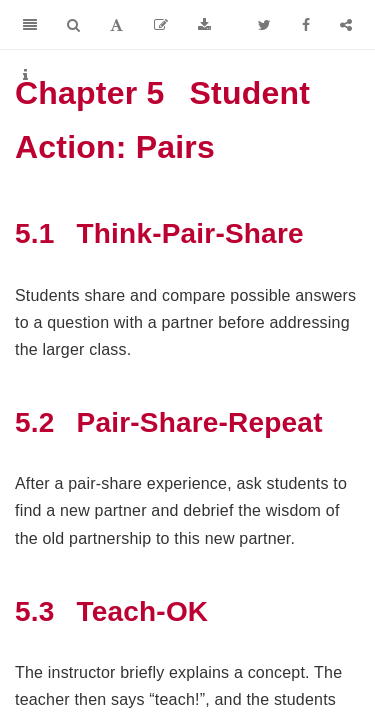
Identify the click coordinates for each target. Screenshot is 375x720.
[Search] (73, 25)
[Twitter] (264, 25)
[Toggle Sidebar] (30, 25)
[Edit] (161, 25)
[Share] (346, 25)
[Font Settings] (116, 25)
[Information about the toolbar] (25, 75)
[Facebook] (306, 25)
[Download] (204, 25)
